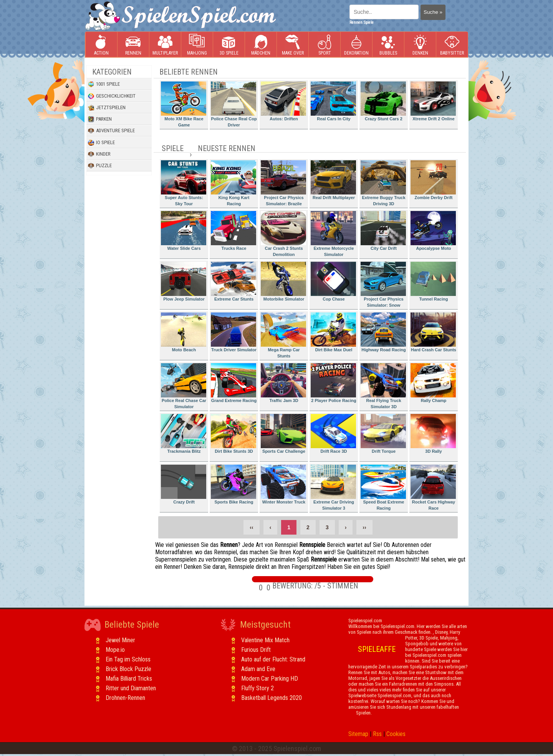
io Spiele (101, 143)
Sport (325, 45)
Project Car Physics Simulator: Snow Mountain (383, 286)
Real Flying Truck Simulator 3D (383, 386)
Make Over (293, 45)
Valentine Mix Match (265, 640)
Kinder (99, 154)
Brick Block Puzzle (128, 669)
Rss (377, 734)
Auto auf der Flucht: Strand (273, 659)
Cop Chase (333, 282)
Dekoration (356, 45)
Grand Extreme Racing (234, 383)
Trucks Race (233, 231)
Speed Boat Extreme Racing (383, 488)
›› (364, 527)
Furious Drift (256, 650)
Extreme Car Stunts (233, 282)
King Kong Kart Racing (233, 183)
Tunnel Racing (433, 282)
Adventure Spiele (111, 131)
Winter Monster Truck (283, 484)
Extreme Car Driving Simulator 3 (333, 488)
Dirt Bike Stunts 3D (233, 434)
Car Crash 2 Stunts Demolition (283, 234)
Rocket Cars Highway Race (433, 488)
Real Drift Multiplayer (333, 180)
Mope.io (115, 650)
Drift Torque (383, 434)
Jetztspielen (107, 108)
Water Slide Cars (184, 231)
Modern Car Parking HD (270, 679)
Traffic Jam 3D (283, 383)
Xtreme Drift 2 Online (433, 101)
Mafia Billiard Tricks (129, 679)
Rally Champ (433, 383)
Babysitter (452, 45)
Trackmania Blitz (184, 434)
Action (101, 45)
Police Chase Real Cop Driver (234, 104)
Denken (420, 45)
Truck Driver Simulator (234, 332)
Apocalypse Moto (433, 231)
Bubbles (388, 45)
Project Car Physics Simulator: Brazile (283, 183)
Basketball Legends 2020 (272, 698)
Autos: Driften (283, 101)
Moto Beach (184, 332)
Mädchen (261, 45)
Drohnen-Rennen (125, 698)
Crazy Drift (184, 484)
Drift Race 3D (333, 434)
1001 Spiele (104, 84)
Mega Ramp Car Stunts (283, 335)
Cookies (396, 734)
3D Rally (433, 434)
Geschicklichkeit (112, 96)
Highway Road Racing (383, 332)
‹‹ (251, 527)
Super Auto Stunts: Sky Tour (184, 183)
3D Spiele (229, 45)
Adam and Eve (258, 669)
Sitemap (358, 734)
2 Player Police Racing (334, 383)
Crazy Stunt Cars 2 (383, 101)
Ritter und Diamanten (131, 688)
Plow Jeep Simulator (184, 282)
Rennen (133, 45)
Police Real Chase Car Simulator (184, 386)
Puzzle (100, 166)
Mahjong (197, 45)
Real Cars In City (333, 101)
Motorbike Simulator (283, 282)
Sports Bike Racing (233, 484)
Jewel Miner (120, 640)
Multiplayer (165, 45)
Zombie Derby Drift (433, 180)
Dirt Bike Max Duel (333, 332)
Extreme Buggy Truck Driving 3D (383, 183)
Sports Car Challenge (283, 434)
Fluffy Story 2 (257, 688)
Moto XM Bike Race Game (184, 104)
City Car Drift (383, 231)
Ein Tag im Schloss (128, 659)
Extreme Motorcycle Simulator (333, 234)
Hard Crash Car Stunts (433, 332)
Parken (100, 119)
